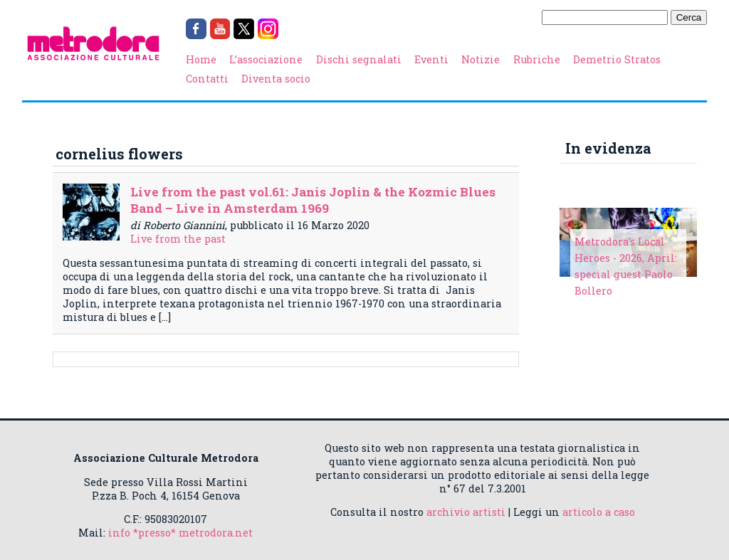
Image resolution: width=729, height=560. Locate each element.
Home (201, 59)
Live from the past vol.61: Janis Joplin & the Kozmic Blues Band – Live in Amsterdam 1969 (313, 200)
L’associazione (266, 59)
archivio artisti (466, 512)
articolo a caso (599, 512)
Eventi (431, 59)
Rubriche (537, 59)
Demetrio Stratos (617, 59)
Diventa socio (276, 79)
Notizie (481, 59)
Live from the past (178, 239)
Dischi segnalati (359, 59)
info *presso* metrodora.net (180, 533)
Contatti (207, 79)
